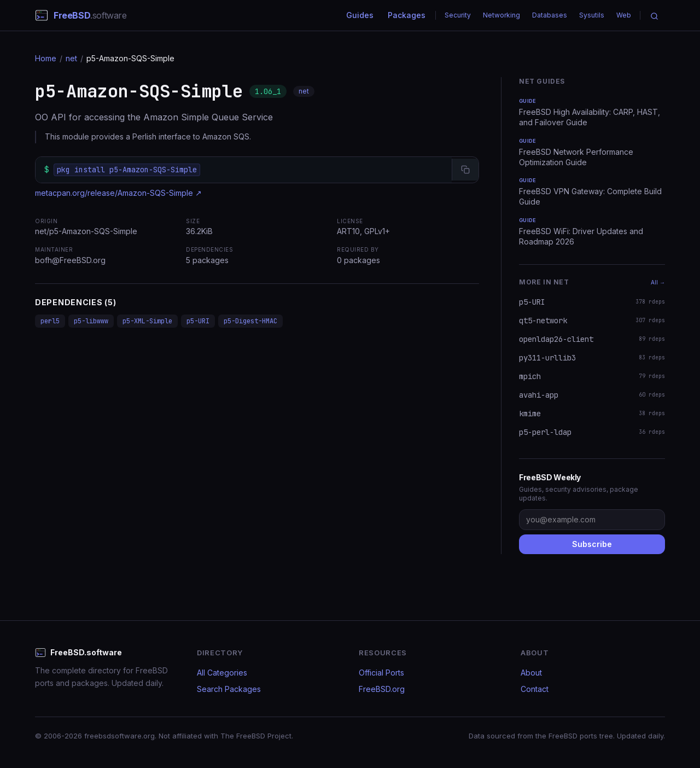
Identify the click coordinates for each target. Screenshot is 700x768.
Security (458, 15)
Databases (550, 15)
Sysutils (592, 15)
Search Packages (229, 689)
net (71, 58)
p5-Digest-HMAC (250, 321)
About (531, 673)
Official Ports (381, 673)
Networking (501, 15)
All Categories (222, 673)
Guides (360, 15)
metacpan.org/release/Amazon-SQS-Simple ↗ (118, 193)
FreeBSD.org (382, 689)
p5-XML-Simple (147, 321)
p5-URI (198, 321)
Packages (407, 15)
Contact (535, 689)
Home (46, 58)
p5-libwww (91, 321)
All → (658, 282)
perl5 (50, 321)
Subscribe (592, 544)
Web (624, 15)
